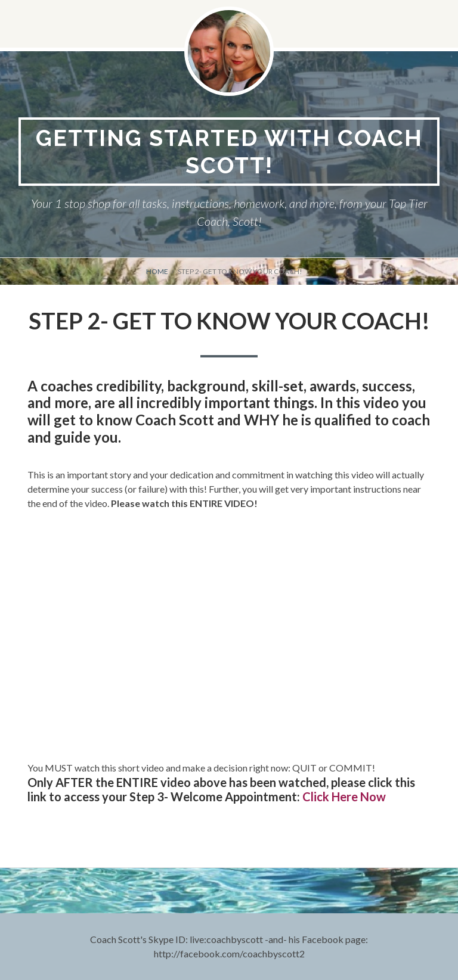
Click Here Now (344, 797)
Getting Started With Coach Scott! (229, 152)
